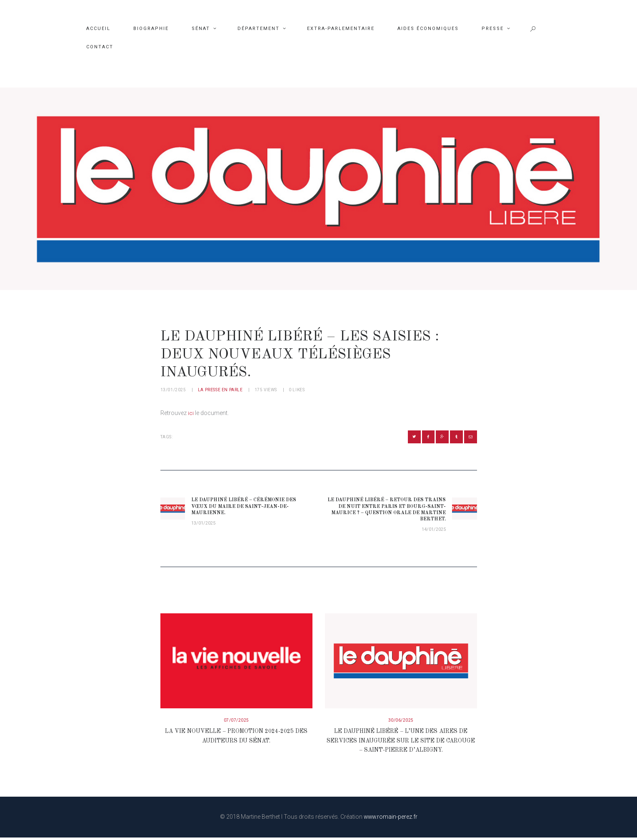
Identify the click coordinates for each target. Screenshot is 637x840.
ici (191, 413)
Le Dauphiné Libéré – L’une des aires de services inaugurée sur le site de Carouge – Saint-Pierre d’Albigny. (401, 744)
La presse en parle (220, 390)
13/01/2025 (173, 390)
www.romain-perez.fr (390, 819)
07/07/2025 (236, 723)
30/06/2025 (401, 723)
